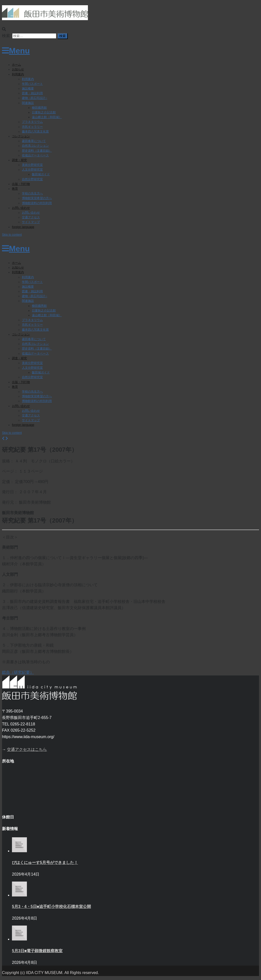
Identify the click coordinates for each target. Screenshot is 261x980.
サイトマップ (31, 222)
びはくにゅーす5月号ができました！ (45, 863)
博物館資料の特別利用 (37, 203)
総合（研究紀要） (18, 672)
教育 (15, 189)
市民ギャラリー (32, 127)
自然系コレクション (35, 146)
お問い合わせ (21, 208)
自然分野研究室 (32, 179)
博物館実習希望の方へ (37, 198)
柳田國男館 (39, 108)
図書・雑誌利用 (32, 93)
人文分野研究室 (32, 170)
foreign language (23, 227)
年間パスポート (32, 84)
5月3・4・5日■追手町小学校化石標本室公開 (51, 907)
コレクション (21, 136)
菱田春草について (34, 141)
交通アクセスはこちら (27, 749)
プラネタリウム (32, 122)
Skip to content (12, 235)
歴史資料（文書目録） (37, 151)
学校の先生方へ (32, 193)
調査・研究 (19, 160)
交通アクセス (31, 217)
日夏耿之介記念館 (44, 112)
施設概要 (28, 89)
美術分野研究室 (32, 165)
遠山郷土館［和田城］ (47, 117)
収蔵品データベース (35, 155)
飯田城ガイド (41, 174)
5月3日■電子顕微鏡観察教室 (37, 951)
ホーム (16, 65)
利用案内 (18, 74)
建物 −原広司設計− (34, 98)
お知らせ (18, 69)
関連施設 (28, 103)
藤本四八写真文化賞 (35, 132)
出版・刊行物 (21, 184)
